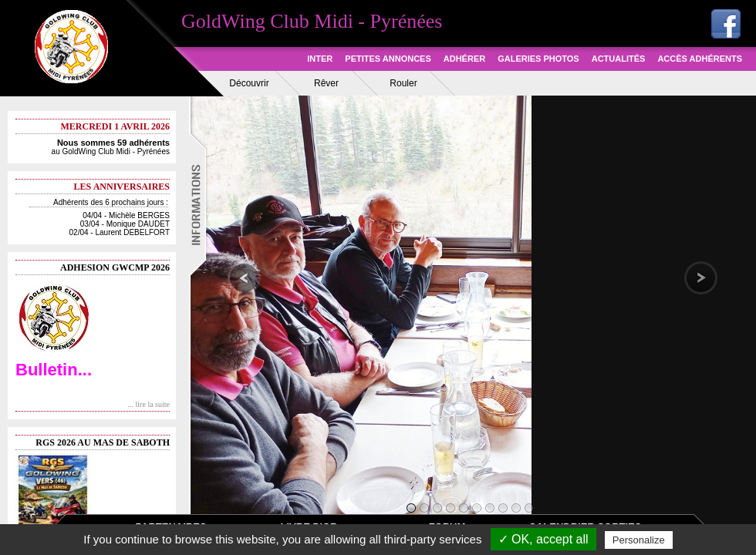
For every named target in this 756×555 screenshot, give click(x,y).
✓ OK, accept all (543, 539)
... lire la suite (149, 404)
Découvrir (249, 83)
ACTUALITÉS (619, 59)
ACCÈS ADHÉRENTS (700, 59)
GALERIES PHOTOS (538, 59)
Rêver (326, 83)
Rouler (403, 83)
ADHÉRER (464, 59)
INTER (320, 59)
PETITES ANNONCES (388, 59)
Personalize (639, 540)
